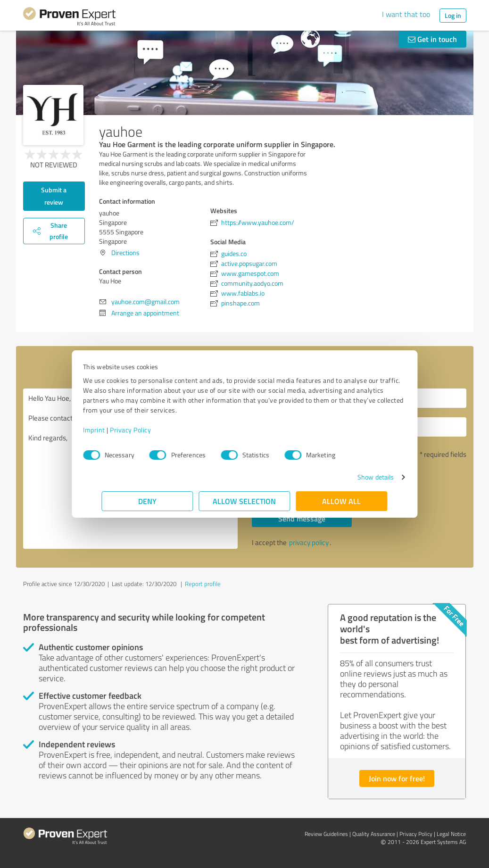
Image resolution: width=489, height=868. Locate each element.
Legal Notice (451, 834)
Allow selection (245, 501)
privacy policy (309, 542)
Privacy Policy (149, 430)
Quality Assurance (374, 834)
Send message (302, 518)
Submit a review (54, 196)
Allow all (342, 501)
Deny (147, 501)
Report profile (203, 584)
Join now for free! (397, 778)
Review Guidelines (326, 834)
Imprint (113, 430)
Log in (453, 15)
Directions (125, 252)
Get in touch (432, 39)
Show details (357, 477)
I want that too (406, 14)
